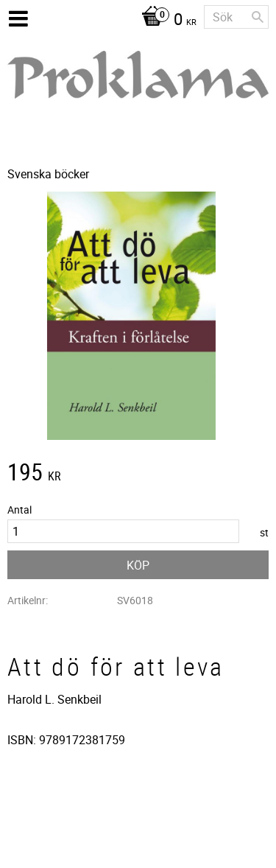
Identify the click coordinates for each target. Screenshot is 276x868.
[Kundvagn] (165, 21)
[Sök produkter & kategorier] (236, 17)
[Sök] (258, 17)
